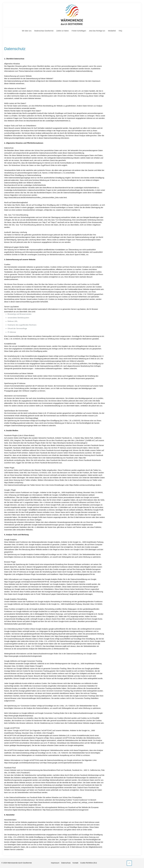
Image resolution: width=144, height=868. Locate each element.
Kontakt (75, 863)
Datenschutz (66, 863)
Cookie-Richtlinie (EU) (89, 863)
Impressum (55, 863)
